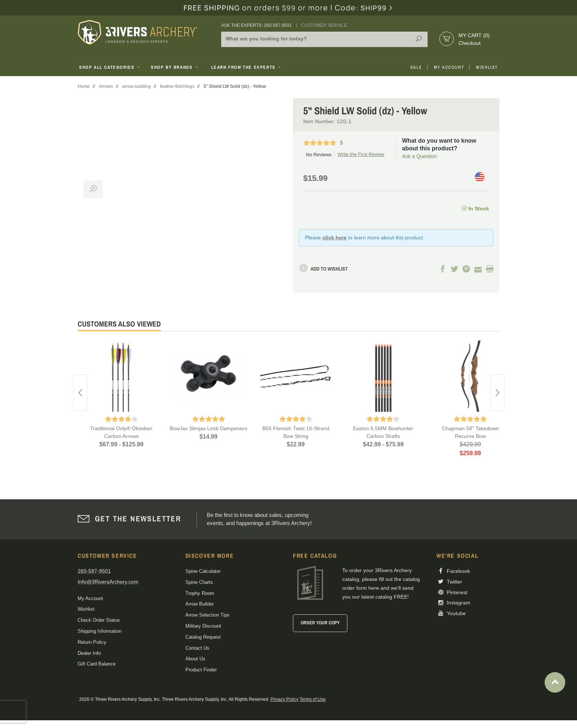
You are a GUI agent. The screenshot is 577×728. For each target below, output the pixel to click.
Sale (416, 67)
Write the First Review (361, 154)
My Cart (474, 35)
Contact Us (197, 648)
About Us (195, 659)
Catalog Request (203, 637)
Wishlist (487, 67)
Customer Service (324, 25)
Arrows (106, 86)
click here (334, 238)
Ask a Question (420, 156)
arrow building (137, 86)
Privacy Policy (284, 699)
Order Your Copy (320, 623)
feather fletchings (177, 86)
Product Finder (201, 670)
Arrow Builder (200, 604)
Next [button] (498, 393)
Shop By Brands (175, 67)
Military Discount (203, 626)
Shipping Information (100, 631)
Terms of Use (313, 699)
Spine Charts (199, 582)
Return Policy (92, 642)
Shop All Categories (110, 67)
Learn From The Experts (247, 67)
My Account (449, 67)
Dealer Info (89, 653)
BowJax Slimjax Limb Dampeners (208, 428)
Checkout (470, 43)
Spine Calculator (203, 571)
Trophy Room (200, 593)
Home (84, 86)
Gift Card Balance (97, 664)
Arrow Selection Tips (208, 615)
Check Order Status (99, 620)
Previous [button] (80, 393)
